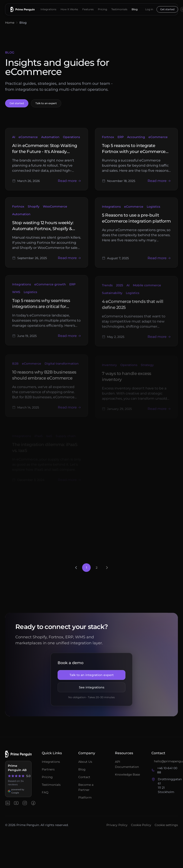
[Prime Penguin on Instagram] (25, 803)
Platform (85, 797)
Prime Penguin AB (17, 768)
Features (88, 9)
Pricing (102, 9)
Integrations (48, 9)
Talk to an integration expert (92, 675)
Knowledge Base (127, 774)
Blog (135, 9)
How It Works (69, 9)
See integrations (92, 687)
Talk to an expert (46, 103)
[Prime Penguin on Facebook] (33, 803)
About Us (85, 762)
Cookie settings (166, 825)
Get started (167, 9)
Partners (48, 769)
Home (10, 23)
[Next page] (107, 568)
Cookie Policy (141, 825)
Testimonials (119, 9)
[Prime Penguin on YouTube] (16, 803)
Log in (149, 9)
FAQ (45, 792)
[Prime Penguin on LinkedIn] (8, 803)
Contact (84, 777)
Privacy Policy (117, 825)
